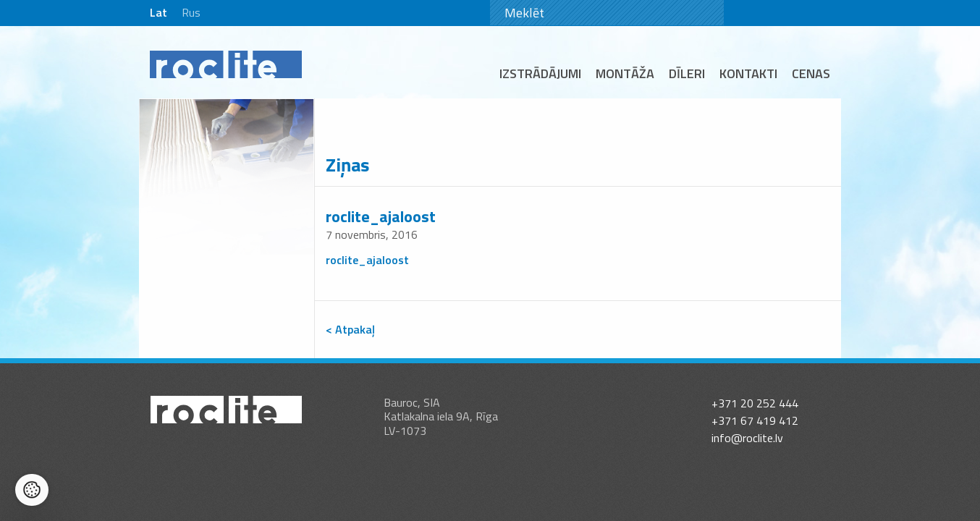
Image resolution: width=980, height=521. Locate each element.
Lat (159, 12)
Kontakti (748, 73)
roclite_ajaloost (381, 216)
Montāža (625, 73)
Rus (191, 12)
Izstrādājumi (540, 73)
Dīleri (687, 73)
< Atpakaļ (350, 329)
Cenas (811, 73)
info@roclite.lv (747, 424)
